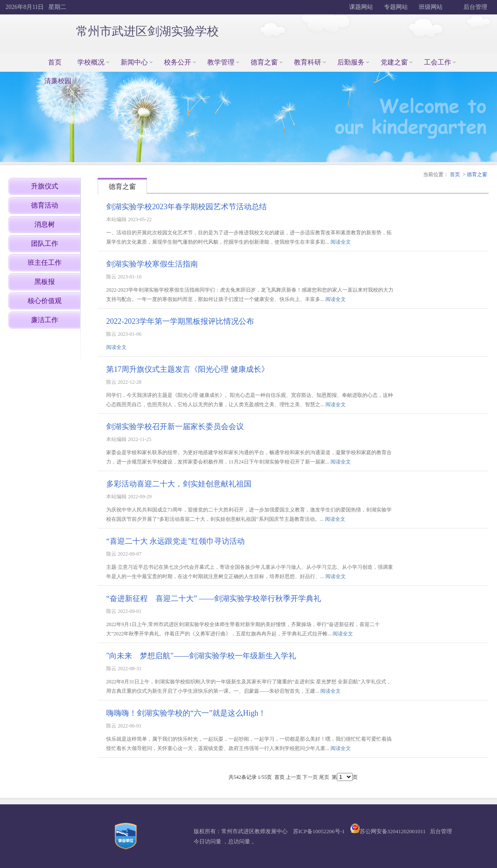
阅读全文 (341, 242)
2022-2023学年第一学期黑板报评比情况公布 (180, 321)
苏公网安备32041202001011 (393, 831)
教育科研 (308, 62)
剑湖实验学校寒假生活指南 (152, 264)
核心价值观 (45, 301)
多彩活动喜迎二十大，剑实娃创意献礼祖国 (179, 484)
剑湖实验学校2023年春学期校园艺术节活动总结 (186, 207)
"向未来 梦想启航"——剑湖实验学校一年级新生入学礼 (201, 656)
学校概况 (91, 62)
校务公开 (178, 62)
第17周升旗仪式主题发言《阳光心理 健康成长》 (188, 369)
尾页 (324, 777)
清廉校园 (58, 81)
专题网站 (396, 7)
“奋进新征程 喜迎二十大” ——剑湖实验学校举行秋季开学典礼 (214, 598)
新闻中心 (134, 62)
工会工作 (438, 62)
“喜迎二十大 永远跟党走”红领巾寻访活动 (175, 541)
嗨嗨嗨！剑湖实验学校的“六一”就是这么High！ (186, 713)
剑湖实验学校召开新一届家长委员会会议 (175, 427)
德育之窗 (264, 62)
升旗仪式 (45, 186)
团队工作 (45, 243)
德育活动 (45, 205)
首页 (55, 62)
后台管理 (475, 7)
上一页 (294, 777)
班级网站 (431, 7)
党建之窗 (394, 62)
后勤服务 (351, 62)
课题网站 (361, 7)
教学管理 (221, 62)
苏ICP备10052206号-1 (319, 831)
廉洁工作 (45, 320)
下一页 (310, 777)
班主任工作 (45, 263)
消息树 (45, 224)
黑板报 (45, 282)
